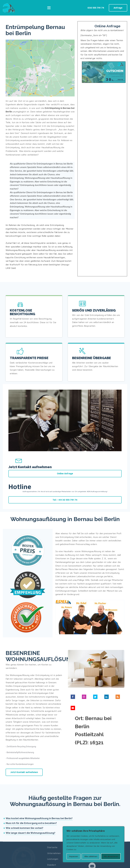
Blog (49, 843)
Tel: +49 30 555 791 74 (65, 438)
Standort (52, 837)
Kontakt (51, 849)
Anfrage (118, 8)
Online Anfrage (65, 412)
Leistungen (53, 832)
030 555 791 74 (96, 8)
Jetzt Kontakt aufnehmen (24, 745)
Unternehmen (54, 826)
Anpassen (74, 856)
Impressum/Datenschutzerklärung (105, 865)
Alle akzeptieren (111, 856)
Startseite (52, 820)
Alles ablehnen (91, 856)
